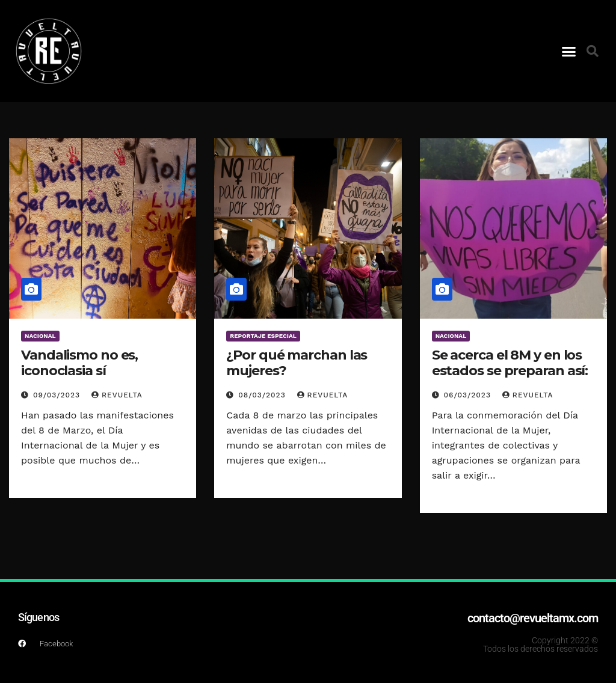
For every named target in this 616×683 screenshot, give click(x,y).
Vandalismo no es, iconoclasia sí (79, 363)
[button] (569, 51)
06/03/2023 (469, 395)
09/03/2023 (58, 395)
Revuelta (117, 395)
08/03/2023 (263, 395)
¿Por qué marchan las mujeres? (297, 363)
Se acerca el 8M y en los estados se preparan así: (510, 363)
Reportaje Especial (263, 336)
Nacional (40, 336)
